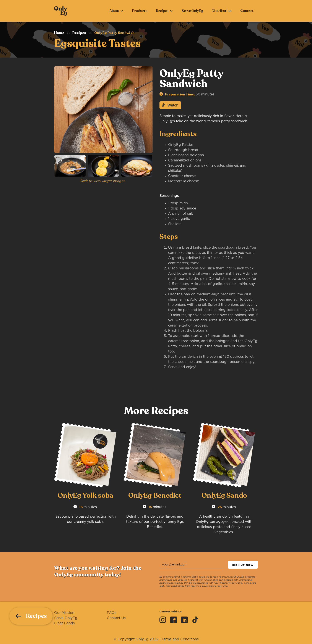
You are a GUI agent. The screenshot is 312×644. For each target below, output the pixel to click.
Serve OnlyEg (192, 11)
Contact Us (116, 618)
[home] (61, 11)
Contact (247, 11)
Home (59, 33)
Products (140, 11)
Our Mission (64, 613)
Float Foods (64, 623)
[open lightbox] (103, 109)
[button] (116, 11)
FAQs (112, 613)
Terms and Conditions (180, 639)
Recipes (79, 33)
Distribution (222, 11)
